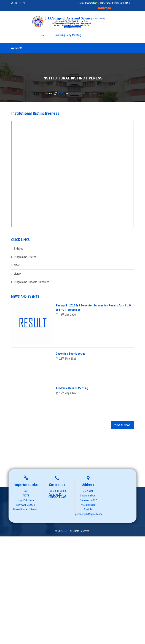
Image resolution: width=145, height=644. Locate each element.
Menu (17, 48)
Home (49, 93)
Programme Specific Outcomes (32, 282)
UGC (26, 491)
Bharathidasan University (26, 509)
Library (18, 274)
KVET (66, 531)
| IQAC (127, 3)
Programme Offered (25, 257)
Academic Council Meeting (72, 388)
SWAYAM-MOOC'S (26, 505)
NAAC (17, 265)
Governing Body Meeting (61, 35)
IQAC (61, 93)
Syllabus (18, 249)
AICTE (26, 496)
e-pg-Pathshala (26, 500)
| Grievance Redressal (111, 3)
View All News (122, 425)
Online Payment (89, 3)
